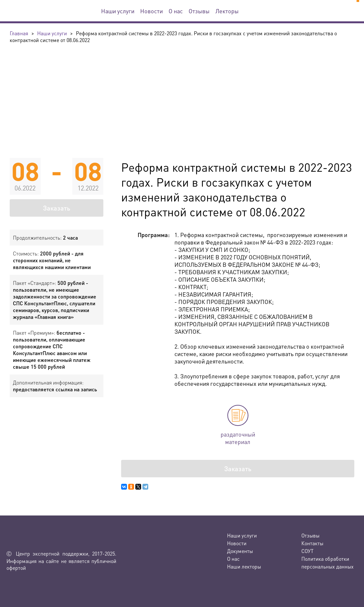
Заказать (57, 208)
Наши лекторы (244, 566)
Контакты (312, 543)
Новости (151, 11)
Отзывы (199, 11)
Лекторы (227, 11)
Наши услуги (118, 11)
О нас (176, 11)
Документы (240, 551)
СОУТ (307, 551)
